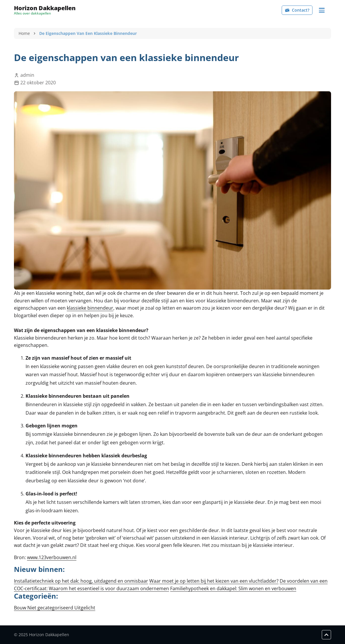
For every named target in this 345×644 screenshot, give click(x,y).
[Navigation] (322, 10)
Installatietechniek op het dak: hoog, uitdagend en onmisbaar (81, 581)
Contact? (297, 10)
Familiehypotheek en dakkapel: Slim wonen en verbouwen (233, 588)
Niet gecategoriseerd (51, 608)
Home (24, 33)
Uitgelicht (85, 608)
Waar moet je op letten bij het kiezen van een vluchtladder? (214, 581)
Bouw (21, 608)
